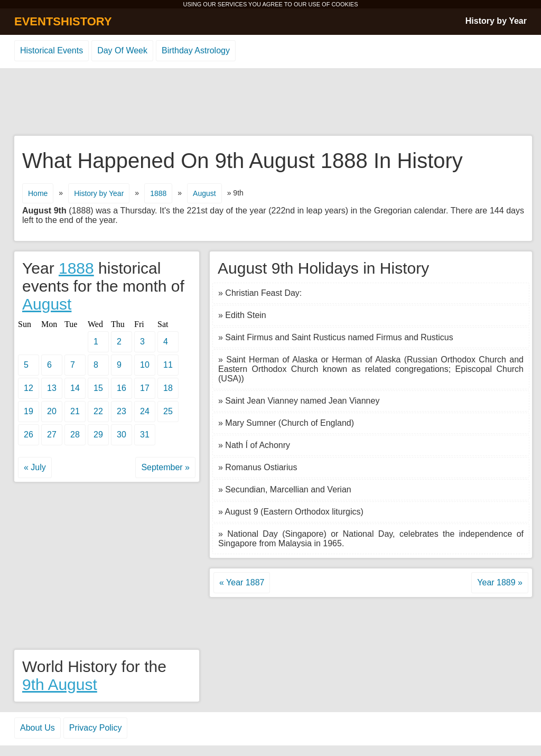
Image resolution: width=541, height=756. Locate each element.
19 (29, 411)
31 (145, 435)
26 (29, 435)
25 (168, 411)
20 (52, 411)
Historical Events (52, 50)
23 (122, 411)
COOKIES (344, 4)
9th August (60, 684)
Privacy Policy (96, 728)
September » (165, 467)
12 (29, 388)
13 (52, 388)
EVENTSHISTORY (63, 21)
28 (75, 435)
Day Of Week (122, 50)
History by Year (496, 21)
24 (145, 411)
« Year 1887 (242, 582)
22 (98, 411)
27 (52, 435)
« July (35, 467)
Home (38, 193)
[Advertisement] (270, 102)
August (204, 193)
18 (168, 388)
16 (122, 388)
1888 (158, 193)
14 (75, 388)
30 (122, 435)
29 (98, 435)
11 (168, 365)
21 (75, 411)
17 (145, 388)
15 (98, 388)
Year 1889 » (500, 582)
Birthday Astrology (196, 50)
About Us (38, 728)
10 (145, 365)
